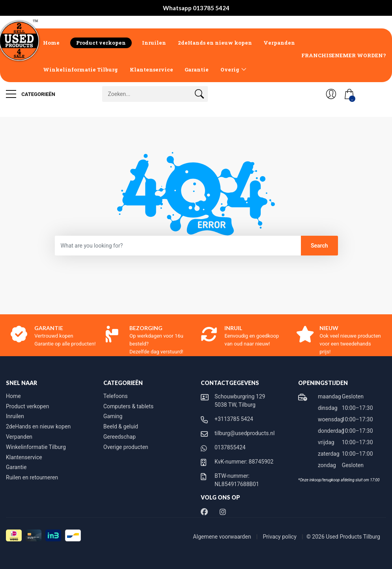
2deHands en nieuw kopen (215, 43)
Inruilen (154, 43)
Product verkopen (101, 43)
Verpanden (279, 43)
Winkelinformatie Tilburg (80, 69)
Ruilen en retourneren (32, 477)
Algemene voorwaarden (223, 537)
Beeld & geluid (121, 426)
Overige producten (126, 447)
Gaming (113, 416)
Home (51, 43)
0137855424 (230, 447)
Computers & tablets (128, 406)
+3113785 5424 (234, 419)
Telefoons (116, 396)
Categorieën (31, 94)
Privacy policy (281, 537)
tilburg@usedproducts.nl (245, 433)
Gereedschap (119, 437)
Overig (230, 69)
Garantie (197, 69)
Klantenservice (151, 69)
